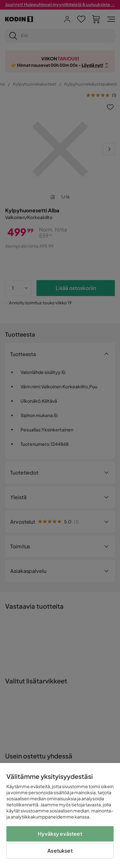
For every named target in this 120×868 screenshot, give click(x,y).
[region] (60, 815)
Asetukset (60, 851)
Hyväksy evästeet (60, 834)
